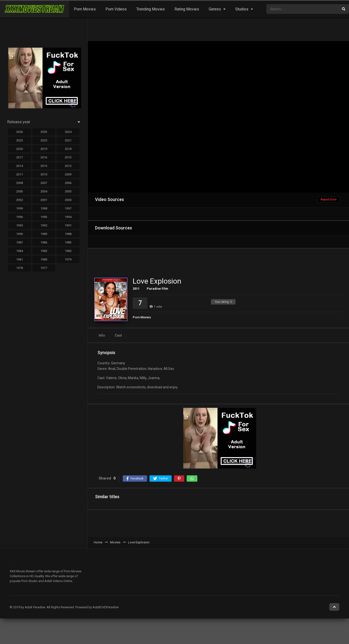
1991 (68, 225)
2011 (19, 174)
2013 (44, 166)
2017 (19, 157)
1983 (44, 251)
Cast (118, 335)
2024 (68, 132)
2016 (44, 157)
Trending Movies (151, 9)
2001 (44, 200)
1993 (19, 225)
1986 (44, 242)
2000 (68, 200)
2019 (44, 149)
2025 (44, 132)
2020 (19, 149)
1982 (68, 251)
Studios (242, 9)
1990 (19, 234)
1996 (19, 217)
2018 (68, 149)
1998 (44, 208)
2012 (68, 166)
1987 (19, 242)
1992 (44, 225)
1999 (19, 208)
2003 (68, 191)
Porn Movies (85, 9)
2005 (19, 191)
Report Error (329, 200)
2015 (68, 157)
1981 (19, 259)
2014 (19, 166)
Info (102, 335)
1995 (44, 217)
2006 (68, 183)
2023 (19, 140)
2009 (68, 174)
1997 (68, 208)
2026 (19, 132)
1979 (68, 259)
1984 (19, 251)
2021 (68, 140)
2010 (44, 174)
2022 (44, 140)
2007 (44, 183)
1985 (68, 242)
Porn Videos (116, 9)
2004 (44, 191)
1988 (68, 234)
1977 (44, 268)
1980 (44, 259)
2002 (19, 200)
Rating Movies (187, 9)
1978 (19, 268)
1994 (68, 217)
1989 (44, 234)
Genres (215, 9)
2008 (19, 183)
